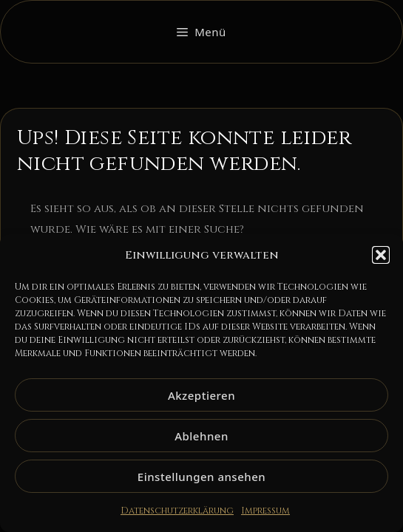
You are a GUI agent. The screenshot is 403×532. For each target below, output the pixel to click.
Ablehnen (201, 436)
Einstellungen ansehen (201, 477)
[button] (381, 255)
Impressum (265, 511)
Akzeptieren (201, 395)
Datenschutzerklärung (177, 511)
